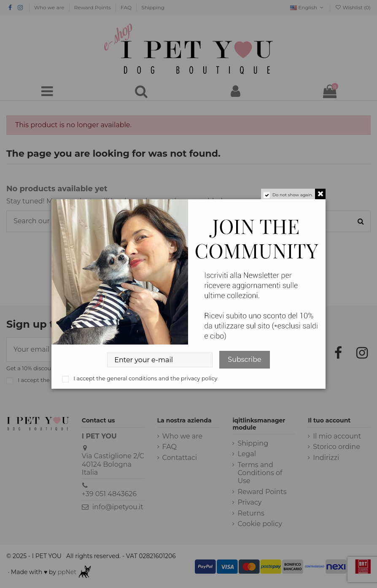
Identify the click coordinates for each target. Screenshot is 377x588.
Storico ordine (337, 447)
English (308, 7)
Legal (247, 454)
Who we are (50, 7)
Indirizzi (326, 458)
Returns (251, 513)
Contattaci (180, 458)
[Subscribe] (203, 350)
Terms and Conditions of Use (260, 473)
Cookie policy (260, 524)
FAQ (127, 7)
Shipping (153, 7)
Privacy (249, 502)
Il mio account (337, 436)
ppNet (67, 572)
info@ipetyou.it (118, 507)
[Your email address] (100, 350)
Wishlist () (353, 7)
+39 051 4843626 (109, 494)
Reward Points (93, 7)
